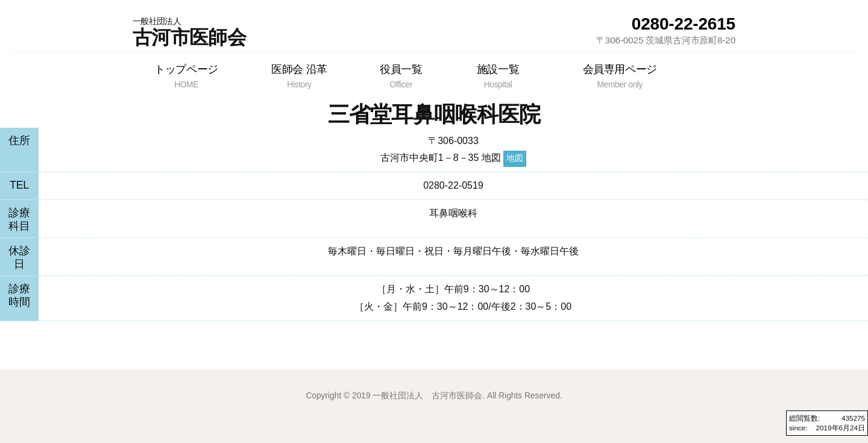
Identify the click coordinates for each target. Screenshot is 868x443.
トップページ (186, 76)
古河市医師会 (189, 32)
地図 (515, 158)
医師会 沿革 (299, 76)
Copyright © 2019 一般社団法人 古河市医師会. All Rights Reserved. (434, 396)
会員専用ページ (620, 76)
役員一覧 (401, 76)
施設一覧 (498, 76)
